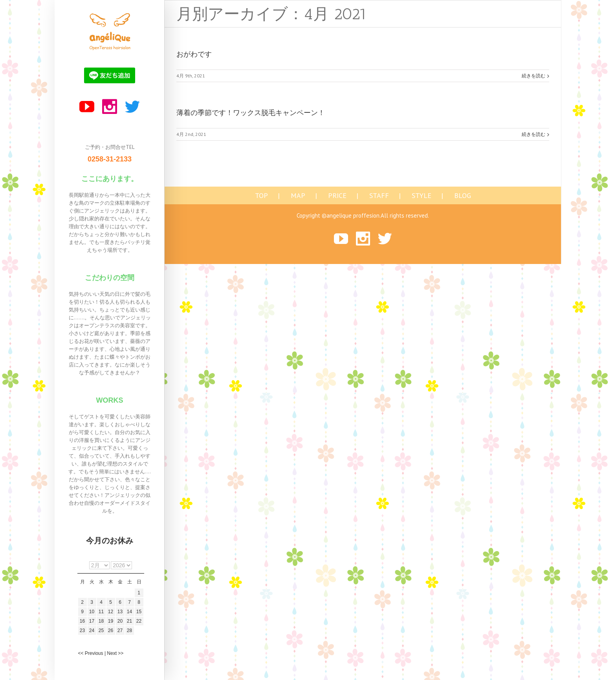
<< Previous (91, 653)
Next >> (115, 653)
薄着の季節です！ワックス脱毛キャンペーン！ (251, 113)
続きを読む (533, 76)
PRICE (337, 196)
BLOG (463, 196)
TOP (261, 196)
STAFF (379, 196)
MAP (298, 196)
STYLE (422, 196)
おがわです (194, 54)
